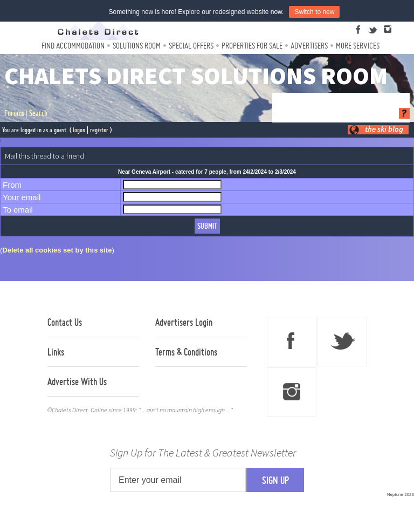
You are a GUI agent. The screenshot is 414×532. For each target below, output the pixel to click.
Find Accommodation (73, 46)
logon (79, 130)
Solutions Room (137, 46)
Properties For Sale (252, 46)
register (99, 130)
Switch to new (314, 12)
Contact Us (65, 322)
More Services (358, 46)
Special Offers (191, 46)
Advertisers (309, 46)
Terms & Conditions (186, 352)
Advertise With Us (77, 381)
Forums (14, 113)
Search (38, 113)
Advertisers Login (184, 322)
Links (56, 352)
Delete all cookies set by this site (57, 250)
